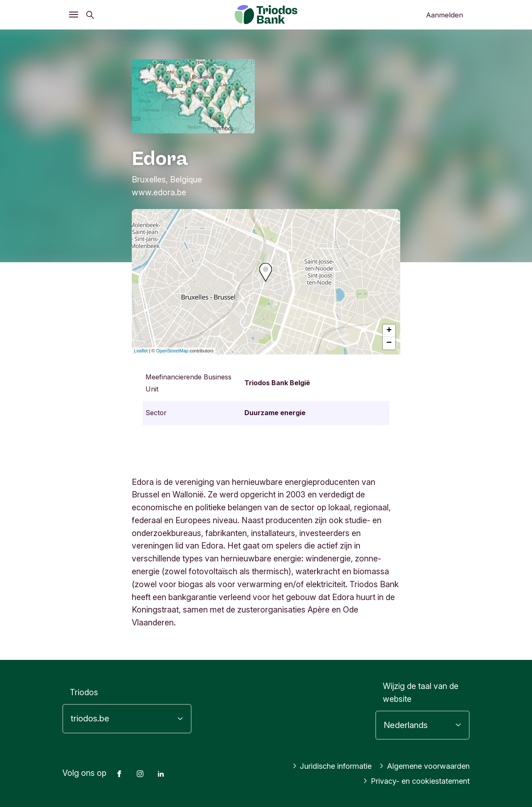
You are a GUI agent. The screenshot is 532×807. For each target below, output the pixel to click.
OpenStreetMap (172, 351)
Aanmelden (445, 15)
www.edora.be (159, 192)
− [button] (389, 343)
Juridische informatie (323, 766)
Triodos (84, 692)
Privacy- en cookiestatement (413, 781)
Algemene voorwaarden (421, 766)
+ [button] (389, 331)
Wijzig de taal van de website (421, 693)
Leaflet (141, 351)
